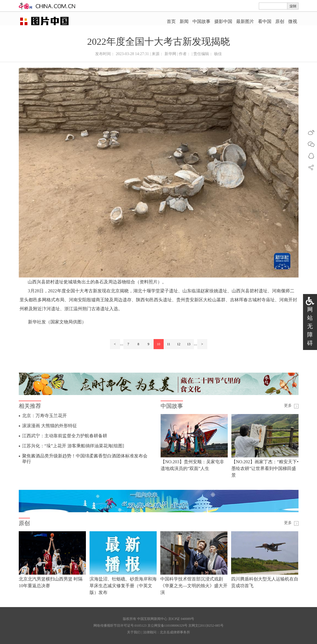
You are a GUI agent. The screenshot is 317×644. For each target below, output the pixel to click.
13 (189, 344)
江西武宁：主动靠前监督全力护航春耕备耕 (65, 436)
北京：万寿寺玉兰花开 (44, 416)
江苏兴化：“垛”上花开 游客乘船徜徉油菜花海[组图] (73, 446)
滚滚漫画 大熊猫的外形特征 (50, 426)
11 (169, 344)
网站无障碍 (310, 326)
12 (179, 344)
